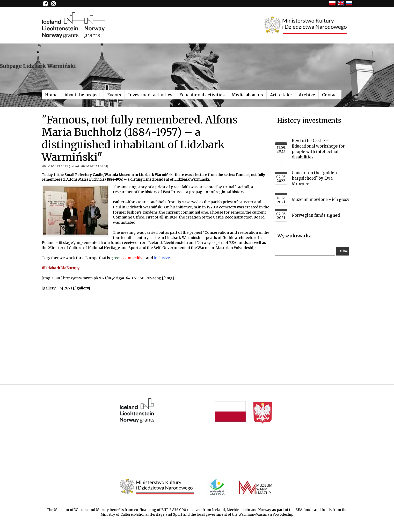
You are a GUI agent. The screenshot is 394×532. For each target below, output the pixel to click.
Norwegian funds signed (316, 215)
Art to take (281, 95)
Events (114, 95)
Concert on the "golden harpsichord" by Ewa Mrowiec (314, 178)
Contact (330, 95)
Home (51, 95)
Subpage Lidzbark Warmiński (38, 66)
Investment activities (150, 95)
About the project (82, 95)
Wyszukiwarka (294, 236)
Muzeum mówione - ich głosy (321, 199)
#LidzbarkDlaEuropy (61, 268)
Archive (307, 95)
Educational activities (202, 95)
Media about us (247, 95)
